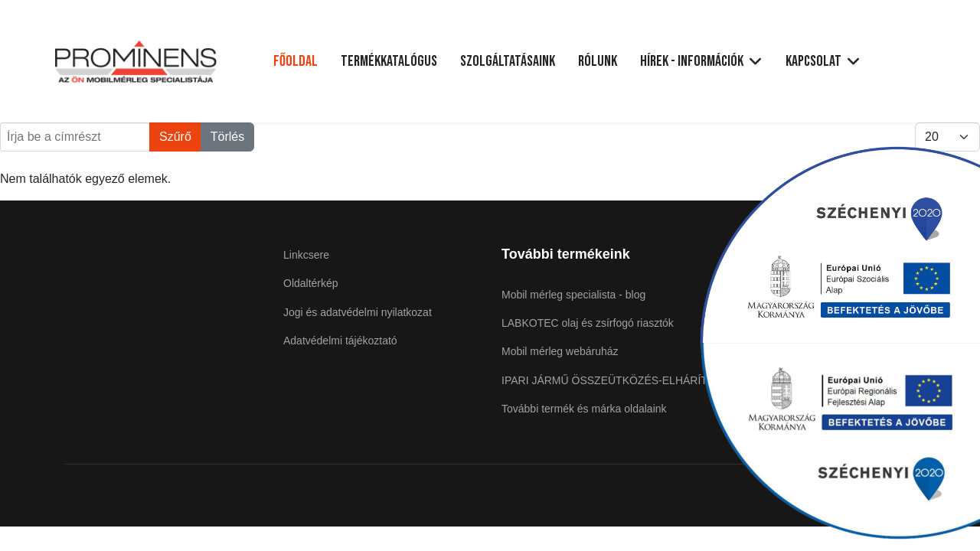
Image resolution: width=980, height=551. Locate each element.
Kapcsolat (813, 61)
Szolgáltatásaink (508, 61)
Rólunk (598, 61)
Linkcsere (306, 255)
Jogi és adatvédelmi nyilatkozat (358, 312)
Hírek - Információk (692, 61)
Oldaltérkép (311, 283)
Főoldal (296, 61)
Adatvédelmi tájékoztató (340, 341)
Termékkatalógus (389, 61)
